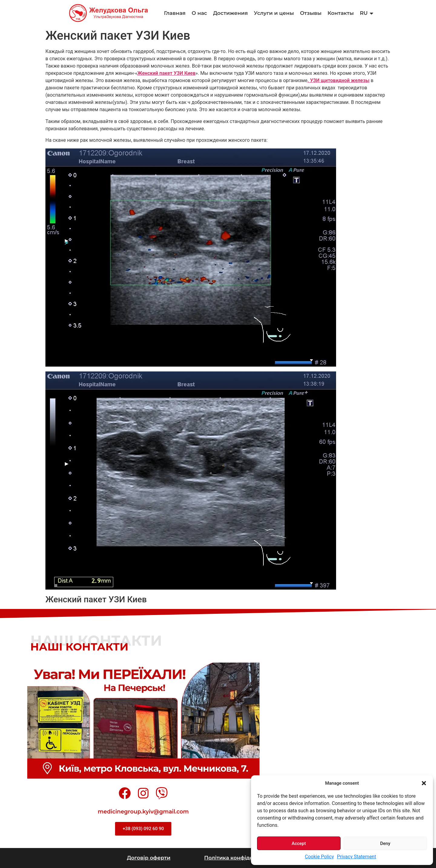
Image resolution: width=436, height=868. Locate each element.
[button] (424, 783)
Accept (299, 843)
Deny (385, 843)
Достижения (231, 13)
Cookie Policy (319, 857)
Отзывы (311, 13)
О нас (199, 13)
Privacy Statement (357, 857)
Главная (175, 13)
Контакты (341, 13)
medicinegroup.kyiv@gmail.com (143, 812)
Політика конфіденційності (242, 858)
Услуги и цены (274, 13)
